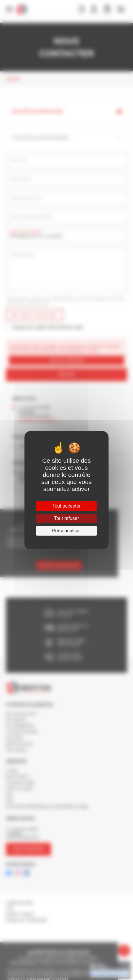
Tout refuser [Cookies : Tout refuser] (66, 518)
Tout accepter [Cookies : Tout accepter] (66, 506)
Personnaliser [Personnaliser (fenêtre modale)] (67, 531)
